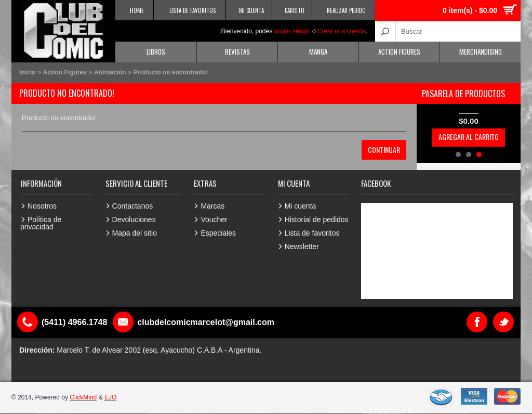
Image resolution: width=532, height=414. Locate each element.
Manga (318, 51)
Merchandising (481, 51)
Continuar (384, 150)
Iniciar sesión (292, 31)
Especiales (218, 233)
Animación (110, 72)
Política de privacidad (41, 223)
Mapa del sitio (135, 233)
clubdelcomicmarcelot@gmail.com (206, 322)
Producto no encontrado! (171, 72)
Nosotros (42, 206)
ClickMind (83, 397)
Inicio (27, 72)
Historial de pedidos (317, 219)
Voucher (214, 219)
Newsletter (302, 247)
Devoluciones (134, 219)
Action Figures (399, 51)
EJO (110, 397)
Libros (156, 51)
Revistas (237, 51)
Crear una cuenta (342, 31)
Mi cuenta (301, 206)
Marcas (212, 206)
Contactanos (133, 206)
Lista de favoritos (312, 233)
